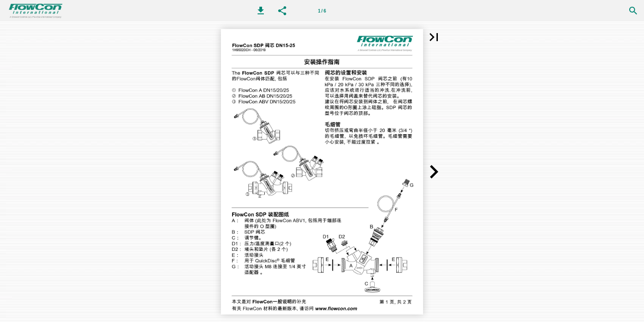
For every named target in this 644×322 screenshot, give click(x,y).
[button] (261, 11)
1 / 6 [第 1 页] (322, 11)
